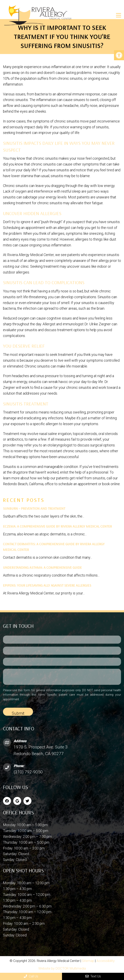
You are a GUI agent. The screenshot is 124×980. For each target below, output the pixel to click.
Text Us (93, 976)
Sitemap (88, 961)
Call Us (31, 976)
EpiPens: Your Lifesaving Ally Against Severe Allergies (47, 585)
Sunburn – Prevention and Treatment (34, 508)
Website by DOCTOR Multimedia (62, 968)
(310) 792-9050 (28, 772)
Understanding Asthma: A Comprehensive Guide (42, 567)
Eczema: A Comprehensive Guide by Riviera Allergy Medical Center (57, 526)
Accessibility (105, 961)
